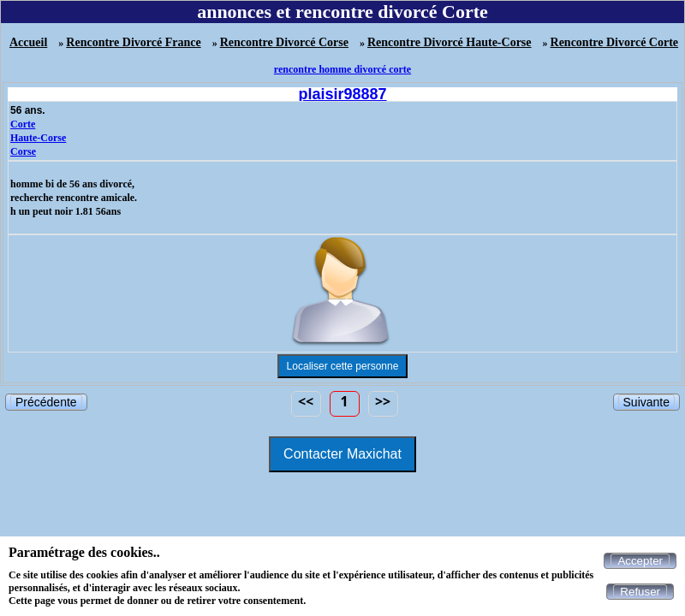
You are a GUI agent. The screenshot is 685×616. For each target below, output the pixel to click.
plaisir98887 (342, 94)
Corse (23, 151)
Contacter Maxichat (342, 454)
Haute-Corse (38, 138)
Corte (23, 124)
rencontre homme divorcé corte (342, 69)
